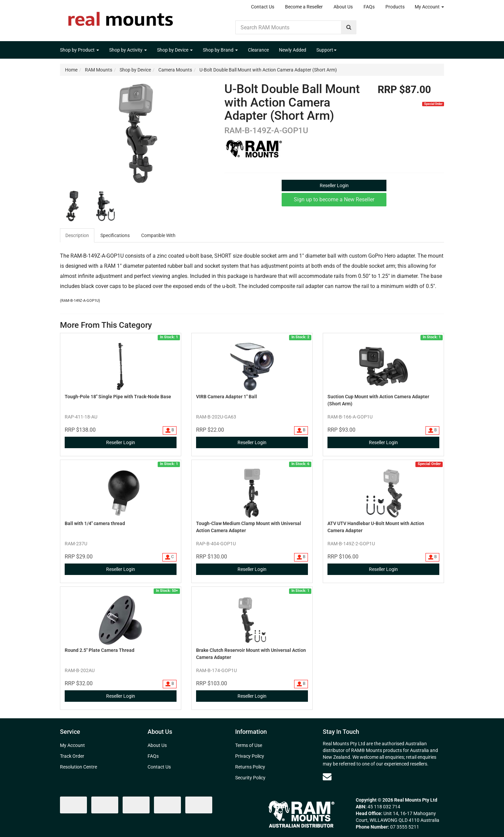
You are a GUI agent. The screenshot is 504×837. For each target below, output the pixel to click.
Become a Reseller (304, 7)
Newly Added (293, 50)
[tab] (77, 235)
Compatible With (158, 235)
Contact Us (263, 7)
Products (395, 7)
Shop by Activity (128, 50)
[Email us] (327, 777)
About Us (343, 7)
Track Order (72, 756)
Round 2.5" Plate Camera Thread (100, 650)
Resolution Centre (78, 767)
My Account (429, 7)
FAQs (369, 7)
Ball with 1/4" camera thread (95, 523)
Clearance (258, 50)
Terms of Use (249, 745)
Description (77, 235)
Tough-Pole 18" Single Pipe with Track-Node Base (118, 397)
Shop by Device (175, 50)
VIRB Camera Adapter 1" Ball (227, 397)
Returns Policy (250, 767)
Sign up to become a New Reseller (334, 199)
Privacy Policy (250, 756)
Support (326, 50)
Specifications (115, 235)
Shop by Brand (220, 50)
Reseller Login (334, 185)
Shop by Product (80, 50)
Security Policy (250, 778)
